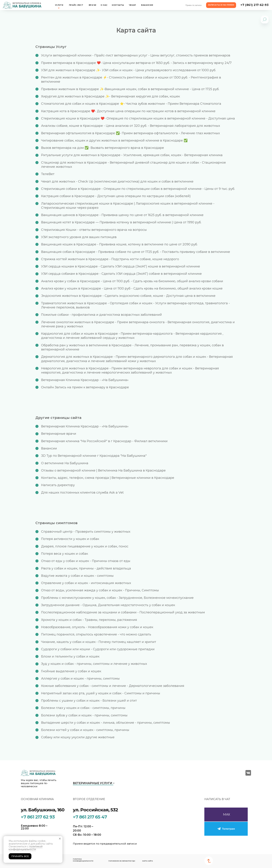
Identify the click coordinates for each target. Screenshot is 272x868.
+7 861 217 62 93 (38, 817)
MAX (227, 815)
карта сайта (148, 861)
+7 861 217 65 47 (90, 817)
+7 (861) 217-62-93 (255, 5)
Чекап (132, 5)
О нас (104, 5)
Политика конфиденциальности (83, 860)
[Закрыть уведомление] (60, 839)
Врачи (93, 5)
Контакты (118, 5)
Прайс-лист (76, 5)
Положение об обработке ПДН (122, 861)
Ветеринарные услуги (93, 783)
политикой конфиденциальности (26, 848)
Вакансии (147, 5)
